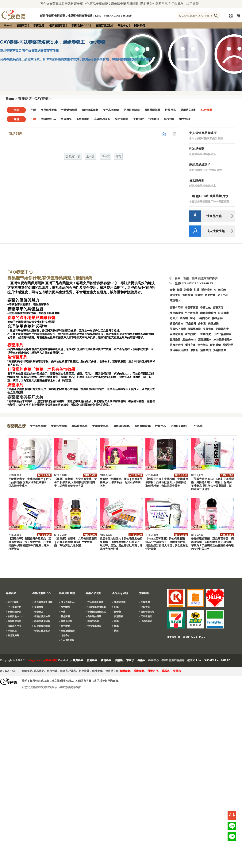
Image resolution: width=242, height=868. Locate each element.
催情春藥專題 (57, 26)
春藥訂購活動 (104, 26)
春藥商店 (22, 26)
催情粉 (194, 350)
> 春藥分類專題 (13, 612)
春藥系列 (15, 345)
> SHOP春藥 (12, 602)
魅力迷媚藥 (122, 119)
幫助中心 (123, 26)
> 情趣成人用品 (13, 626)
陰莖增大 (175, 300)
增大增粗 (185, 119)
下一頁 (106, 157)
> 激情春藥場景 (93, 626)
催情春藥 (106, 660)
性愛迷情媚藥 (69, 110)
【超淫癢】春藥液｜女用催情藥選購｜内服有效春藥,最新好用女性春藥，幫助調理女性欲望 (75, 542)
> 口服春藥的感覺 (41, 626)
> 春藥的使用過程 (41, 621)
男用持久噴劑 (188, 110)
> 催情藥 (117, 612)
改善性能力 (219, 350)
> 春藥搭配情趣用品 (96, 612)
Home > (12, 99)
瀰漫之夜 (153, 671)
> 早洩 (62, 612)
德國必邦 (205, 318)
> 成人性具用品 (67, 602)
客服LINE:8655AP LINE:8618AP (194, 284)
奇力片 (174, 318)
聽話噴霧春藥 (90, 110)
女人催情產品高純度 (203, 133)
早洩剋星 (169, 119)
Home (7, 26)
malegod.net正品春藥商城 (42, 660)
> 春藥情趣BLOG (15, 616)
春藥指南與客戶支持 (25, 397)
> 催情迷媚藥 (12, 636)
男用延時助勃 (132, 110)
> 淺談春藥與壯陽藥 (96, 607)
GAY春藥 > (43, 99)
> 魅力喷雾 (64, 626)
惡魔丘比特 (176, 345)
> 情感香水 (64, 636)
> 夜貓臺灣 (144, 602)
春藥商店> (26, 99)
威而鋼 (184, 318)
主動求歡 (138, 119)
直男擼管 (175, 340)
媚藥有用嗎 (176, 308)
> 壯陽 (115, 607)
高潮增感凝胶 (102, 119)
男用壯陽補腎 (152, 110)
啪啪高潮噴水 (208, 313)
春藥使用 (39, 26)
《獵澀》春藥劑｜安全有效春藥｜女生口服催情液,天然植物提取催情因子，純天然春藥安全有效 (75, 482)
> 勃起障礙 (64, 616)
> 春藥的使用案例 (41, 631)
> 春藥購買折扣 (13, 621)
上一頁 (90, 157)
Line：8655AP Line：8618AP (213, 660)
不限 (33, 110)
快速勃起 (154, 119)
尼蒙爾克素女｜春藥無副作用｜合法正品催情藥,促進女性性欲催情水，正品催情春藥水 (30, 482)
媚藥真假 (218, 308)
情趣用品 (66, 119)
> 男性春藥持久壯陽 (42, 602)
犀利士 (194, 318)
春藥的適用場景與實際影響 (31, 318)
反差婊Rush (189, 340)
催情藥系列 (17, 357)
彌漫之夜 (190, 345)
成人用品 (223, 295)
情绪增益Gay (48, 119)
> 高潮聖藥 (118, 616)
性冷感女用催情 (179, 350)
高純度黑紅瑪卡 (200, 165)
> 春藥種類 (38, 607)
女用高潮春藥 (111, 110)
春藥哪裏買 (192, 308)
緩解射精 (215, 345)
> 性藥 (115, 626)
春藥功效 (206, 308)
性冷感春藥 (197, 149)
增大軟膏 (210, 295)
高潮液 (199, 295)
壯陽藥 (188, 290)
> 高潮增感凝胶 (67, 631)
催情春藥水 (83, 119)
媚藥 (180, 290)
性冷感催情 (176, 313)
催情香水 (175, 295)
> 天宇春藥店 (145, 616)
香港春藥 (92, 660)
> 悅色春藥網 (145, 621)
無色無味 (203, 345)
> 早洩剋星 (11, 631)
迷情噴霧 (188, 295)
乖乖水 (130, 660)
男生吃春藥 (192, 313)
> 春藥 (115, 621)
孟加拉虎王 (207, 334)
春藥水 (141, 660)
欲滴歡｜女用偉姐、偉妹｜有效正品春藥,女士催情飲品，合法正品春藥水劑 (121, 482)
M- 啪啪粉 (220, 290)
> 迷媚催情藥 (119, 602)
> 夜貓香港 (144, 607)
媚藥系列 (15, 385)
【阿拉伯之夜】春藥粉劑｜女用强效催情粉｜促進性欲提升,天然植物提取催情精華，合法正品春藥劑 (167, 482)
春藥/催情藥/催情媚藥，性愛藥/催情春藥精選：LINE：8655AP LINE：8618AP (86, 16)
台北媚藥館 (197, 180)
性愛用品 (170, 110)
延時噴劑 (207, 290)
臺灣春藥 (78, 660)
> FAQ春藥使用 (13, 607)
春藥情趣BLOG (80, 26)
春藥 (172, 290)
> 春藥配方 (38, 612)
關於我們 (140, 26)
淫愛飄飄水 (205, 340)
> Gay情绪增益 (66, 640)
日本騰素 (223, 313)
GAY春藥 (207, 110)
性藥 (197, 290)
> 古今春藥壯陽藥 (94, 602)
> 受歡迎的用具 (93, 616)
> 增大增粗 (64, 607)
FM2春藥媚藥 (223, 334)
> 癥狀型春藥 (92, 621)
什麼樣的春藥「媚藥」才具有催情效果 (41, 369)
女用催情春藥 (49, 110)
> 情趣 (115, 631)
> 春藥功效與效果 (41, 616)
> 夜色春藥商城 (147, 612)
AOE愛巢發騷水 (223, 340)
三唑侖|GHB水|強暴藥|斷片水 (209, 196)
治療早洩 (206, 350)
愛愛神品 (228, 345)
